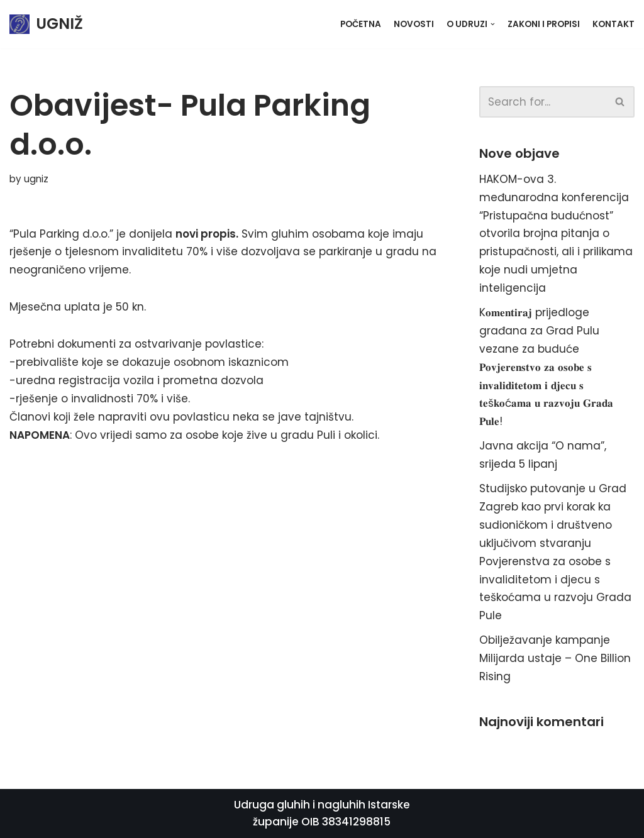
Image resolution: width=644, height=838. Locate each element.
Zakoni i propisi (544, 24)
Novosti (414, 24)
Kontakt (613, 24)
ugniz (36, 179)
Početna (361, 24)
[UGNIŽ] (46, 24)
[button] (620, 102)
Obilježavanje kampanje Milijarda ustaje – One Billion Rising (555, 658)
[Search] (543, 102)
